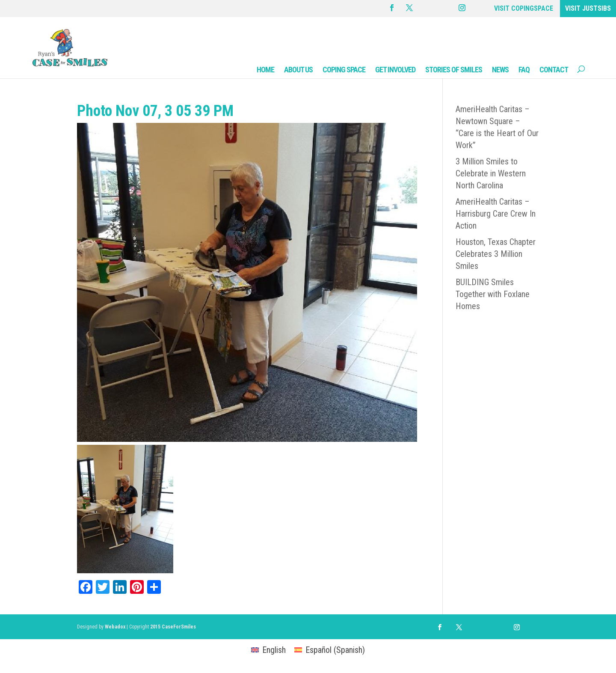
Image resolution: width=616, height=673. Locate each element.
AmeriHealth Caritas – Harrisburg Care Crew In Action (496, 214)
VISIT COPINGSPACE (524, 8)
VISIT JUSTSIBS (588, 8)
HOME (265, 70)
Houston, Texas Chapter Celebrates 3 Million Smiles (496, 254)
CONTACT (554, 70)
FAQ (524, 70)
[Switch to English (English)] (268, 650)
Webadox (115, 627)
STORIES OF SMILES (454, 70)
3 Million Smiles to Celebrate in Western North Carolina (491, 173)
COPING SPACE (344, 70)
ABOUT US (298, 70)
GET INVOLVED (395, 70)
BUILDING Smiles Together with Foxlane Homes (493, 294)
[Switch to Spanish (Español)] (330, 650)
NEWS (500, 70)
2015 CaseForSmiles (173, 627)
